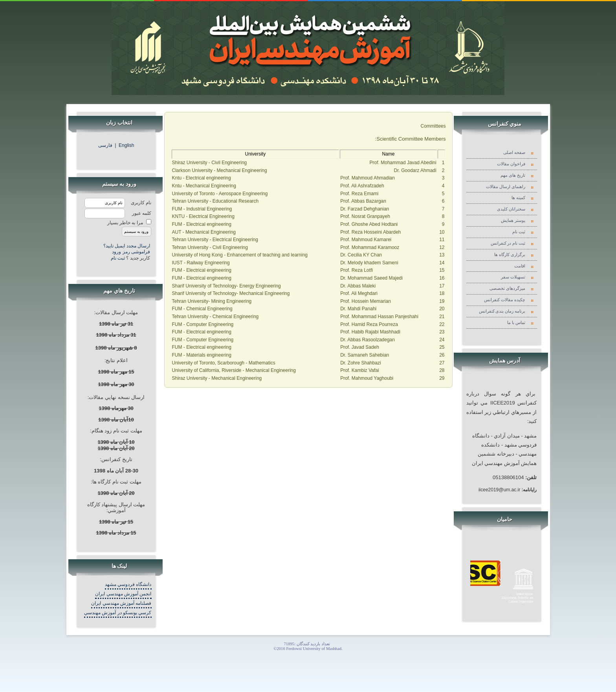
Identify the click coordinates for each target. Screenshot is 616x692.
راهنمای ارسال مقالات (507, 187)
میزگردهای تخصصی (508, 288)
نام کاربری (141, 203)
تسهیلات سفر (514, 277)
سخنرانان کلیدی (512, 209)
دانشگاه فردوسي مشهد (128, 584)
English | (124, 145)
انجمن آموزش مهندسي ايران (123, 594)
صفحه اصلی (515, 153)
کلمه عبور (142, 213)
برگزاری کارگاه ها (511, 255)
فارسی (107, 145)
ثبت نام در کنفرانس (509, 243)
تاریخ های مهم (514, 175)
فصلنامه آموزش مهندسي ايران (121, 603)
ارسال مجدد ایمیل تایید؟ (127, 246)
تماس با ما (517, 323)
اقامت (521, 266)
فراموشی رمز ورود (131, 252)
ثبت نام (119, 258)
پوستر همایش (514, 221)
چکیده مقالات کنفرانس (506, 300)
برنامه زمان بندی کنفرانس (503, 311)
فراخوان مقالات (512, 164)
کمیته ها (519, 198)
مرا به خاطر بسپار (125, 223)
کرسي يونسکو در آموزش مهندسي (118, 613)
